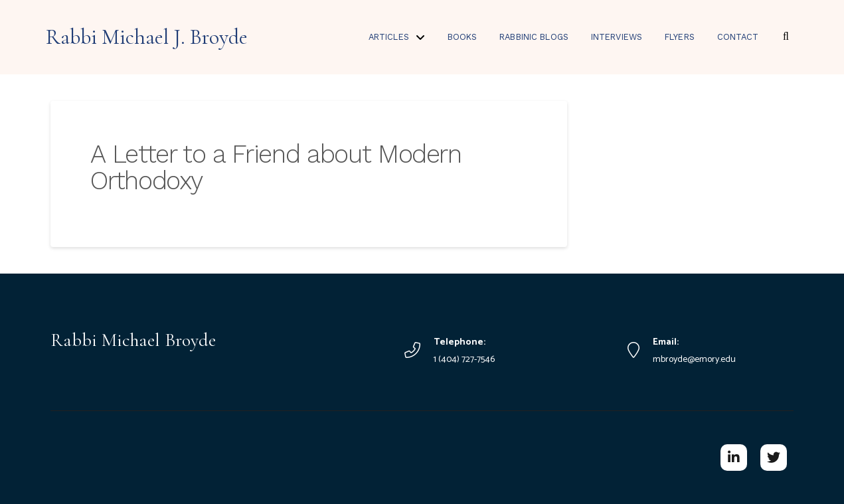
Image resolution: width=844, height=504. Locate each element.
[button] (786, 37)
